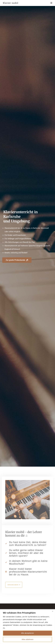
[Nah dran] (53, 611)
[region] (27, 627)
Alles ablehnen (28, 639)
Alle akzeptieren (27, 633)
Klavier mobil (11, 3)
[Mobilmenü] (51, 3)
